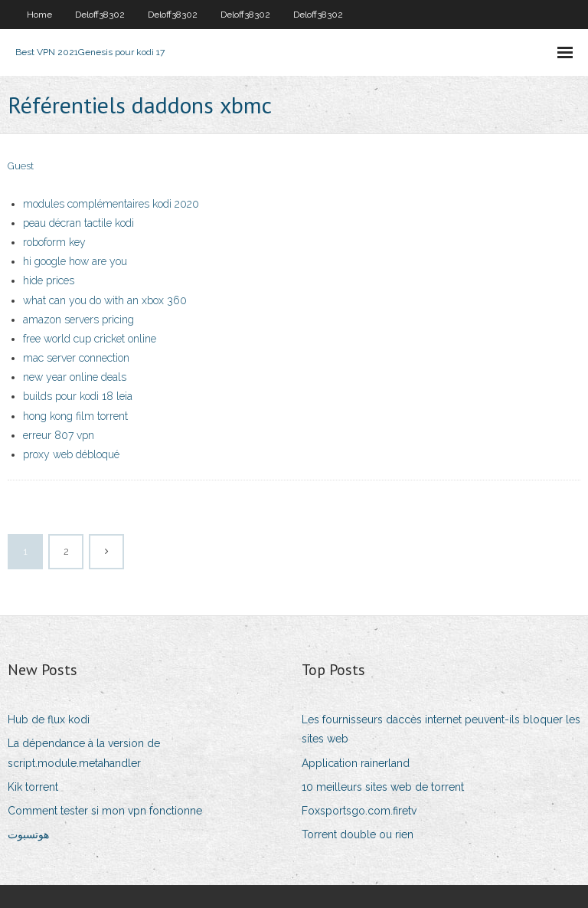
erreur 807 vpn (59, 435)
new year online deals (75, 377)
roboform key (54, 242)
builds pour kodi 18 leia (78, 396)
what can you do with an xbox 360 (105, 300)
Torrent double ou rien (358, 834)
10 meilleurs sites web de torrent (383, 787)
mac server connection (76, 358)
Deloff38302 (100, 15)
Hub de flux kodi (49, 720)
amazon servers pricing (78, 320)
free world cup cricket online (90, 339)
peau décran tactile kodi (78, 223)
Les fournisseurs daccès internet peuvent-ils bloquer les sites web (441, 729)
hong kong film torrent (75, 416)
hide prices (49, 280)
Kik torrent (33, 787)
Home (39, 15)
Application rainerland (356, 763)
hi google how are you (75, 261)
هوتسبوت (28, 834)
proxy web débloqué (71, 454)
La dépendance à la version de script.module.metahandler (84, 753)
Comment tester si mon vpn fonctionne (105, 811)
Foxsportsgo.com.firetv (359, 811)
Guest (21, 166)
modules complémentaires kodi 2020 (111, 204)
